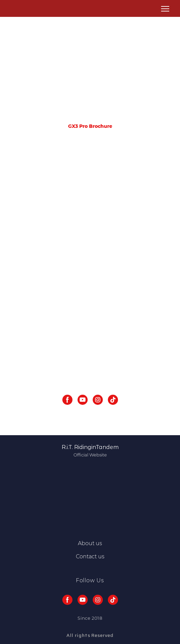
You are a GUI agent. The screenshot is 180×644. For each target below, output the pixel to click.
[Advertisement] (90, 73)
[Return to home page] (17, 9)
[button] (67, 400)
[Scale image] (90, 196)
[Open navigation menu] (165, 9)
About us (90, 543)
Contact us (90, 556)
